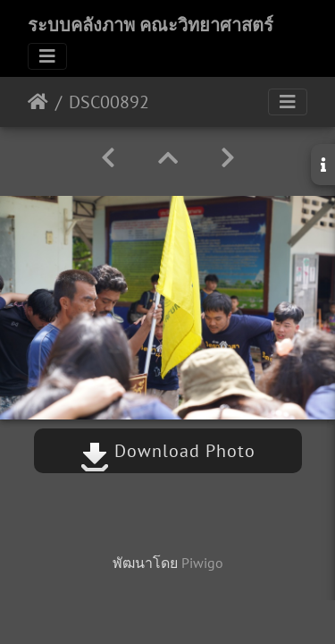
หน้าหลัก (38, 102)
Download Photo (168, 451)
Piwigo (202, 563)
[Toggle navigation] (47, 56)
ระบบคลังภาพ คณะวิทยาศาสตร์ (151, 25)
